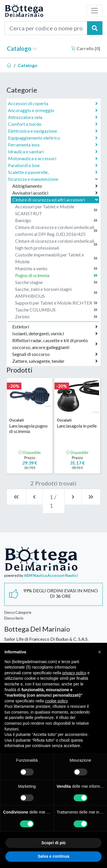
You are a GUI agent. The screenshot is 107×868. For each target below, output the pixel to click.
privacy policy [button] (74, 673)
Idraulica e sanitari (53, 152)
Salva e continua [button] (53, 856)
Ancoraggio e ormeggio (53, 110)
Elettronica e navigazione (53, 131)
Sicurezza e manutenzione (53, 179)
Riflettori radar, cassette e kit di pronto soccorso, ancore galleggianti (55, 344)
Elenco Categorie (18, 612)
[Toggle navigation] (94, 11)
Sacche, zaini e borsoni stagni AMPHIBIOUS (56, 292)
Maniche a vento (56, 269)
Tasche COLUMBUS (56, 310)
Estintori (55, 327)
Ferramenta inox (53, 145)
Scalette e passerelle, (53, 172)
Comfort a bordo (53, 124)
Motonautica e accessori (53, 158)
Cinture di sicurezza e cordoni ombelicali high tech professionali (56, 244)
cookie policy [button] (56, 701)
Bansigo (56, 220)
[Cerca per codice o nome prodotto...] (46, 28)
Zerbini (56, 317)
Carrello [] (86, 48)
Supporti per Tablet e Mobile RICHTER (56, 303)
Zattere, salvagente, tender (55, 361)
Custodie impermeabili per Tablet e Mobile (56, 258)
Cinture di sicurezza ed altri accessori (56, 200)
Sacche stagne (56, 282)
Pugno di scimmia (56, 275)
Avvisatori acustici (55, 193)
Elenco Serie (14, 618)
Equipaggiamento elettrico (53, 138)
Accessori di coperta (53, 103)
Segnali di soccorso (55, 354)
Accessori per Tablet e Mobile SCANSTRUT (56, 210)
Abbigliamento (55, 186)
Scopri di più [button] (53, 843)
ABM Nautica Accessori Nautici (51, 575)
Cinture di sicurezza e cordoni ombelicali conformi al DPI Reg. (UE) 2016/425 (56, 231)
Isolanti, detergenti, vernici (55, 334)
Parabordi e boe (53, 165)
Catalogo (22, 48)
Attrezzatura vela (53, 117)
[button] (100, 652)
